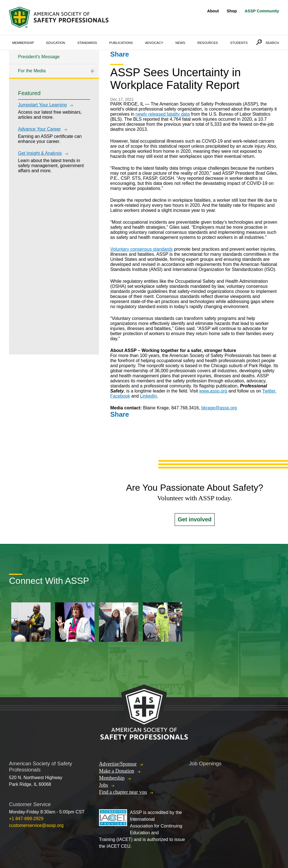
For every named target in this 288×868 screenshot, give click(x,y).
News (180, 43)
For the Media (32, 71)
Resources (208, 43)
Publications (121, 43)
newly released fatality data (163, 114)
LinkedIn (149, 396)
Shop (232, 11)
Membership (23, 43)
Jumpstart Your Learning (42, 105)
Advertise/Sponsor (118, 764)
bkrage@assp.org (219, 408)
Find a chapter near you (123, 792)
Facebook (120, 396)
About (213, 11)
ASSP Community (262, 11)
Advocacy (154, 43)
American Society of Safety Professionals (59, 17)
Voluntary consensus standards (141, 249)
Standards (87, 43)
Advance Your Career (39, 129)
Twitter (269, 391)
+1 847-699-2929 (26, 819)
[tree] (54, 64)
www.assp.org (213, 391)
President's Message (39, 57)
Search (272, 43)
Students (239, 43)
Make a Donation (117, 771)
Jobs (103, 785)
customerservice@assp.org (36, 825)
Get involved (195, 519)
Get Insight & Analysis (40, 153)
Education (56, 43)
